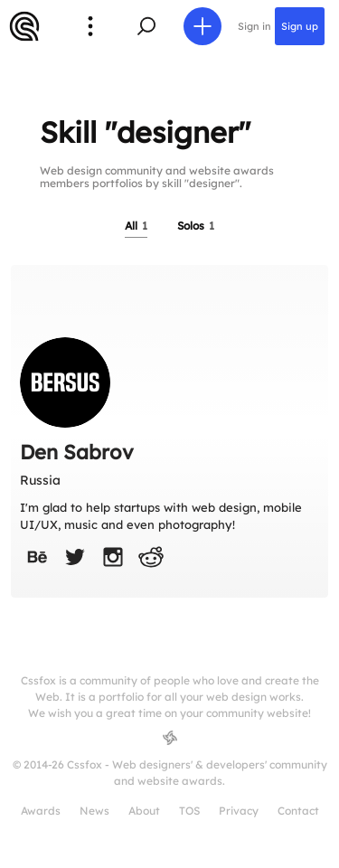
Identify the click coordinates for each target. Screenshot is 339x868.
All (136, 226)
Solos (196, 226)
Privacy (239, 811)
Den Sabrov (77, 452)
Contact (298, 811)
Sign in (254, 26)
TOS (189, 811)
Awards (41, 811)
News (94, 811)
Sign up (300, 26)
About (144, 811)
